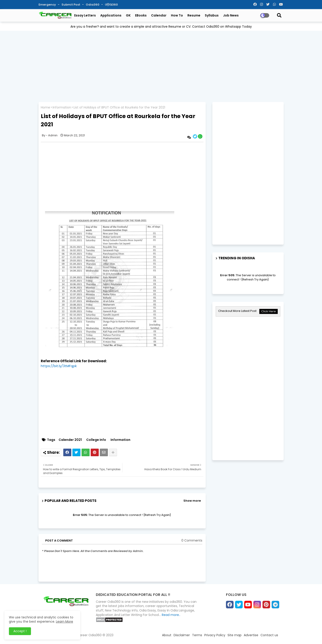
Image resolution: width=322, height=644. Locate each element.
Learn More (65, 622)
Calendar (159, 15)
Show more (192, 501)
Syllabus (212, 15)
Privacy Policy (215, 635)
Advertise (251, 635)
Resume (194, 15)
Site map (235, 635)
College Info (96, 440)
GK (128, 15)
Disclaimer (182, 635)
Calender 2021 (70, 440)
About (167, 635)
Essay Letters (85, 15)
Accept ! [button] (20, 631)
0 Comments (192, 541)
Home (45, 107)
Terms (197, 635)
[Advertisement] (161, 65)
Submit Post (71, 5)
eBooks (141, 15)
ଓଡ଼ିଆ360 (111, 5)
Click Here (269, 311)
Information (62, 107)
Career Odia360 (89, 635)
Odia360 (93, 5)
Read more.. (171, 615)
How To (177, 15)
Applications (111, 15)
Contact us (269, 635)
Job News (231, 15)
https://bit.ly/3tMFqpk (59, 366)
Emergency (48, 5)
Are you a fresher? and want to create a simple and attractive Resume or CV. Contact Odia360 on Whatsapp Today (161, 27)
